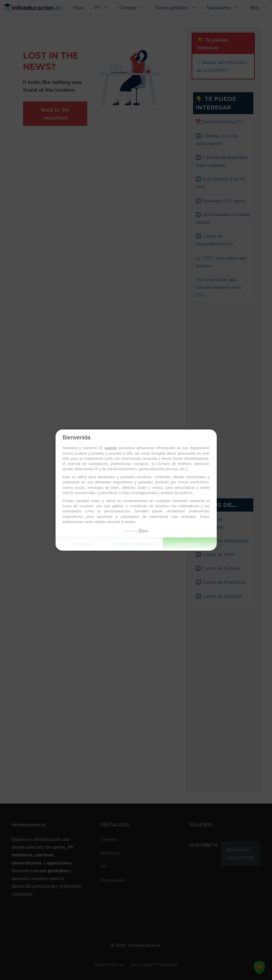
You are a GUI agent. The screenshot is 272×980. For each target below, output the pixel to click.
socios (111, 448)
